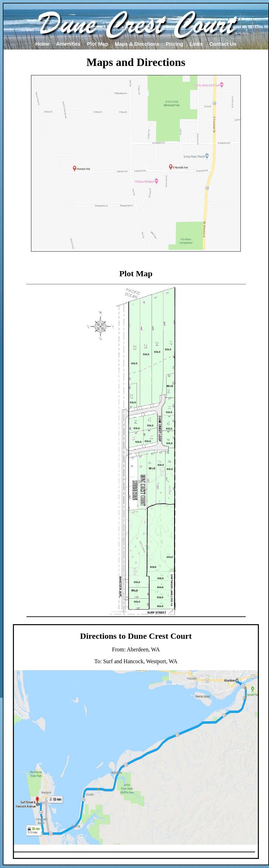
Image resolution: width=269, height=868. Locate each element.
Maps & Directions (137, 44)
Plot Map (98, 44)
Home (42, 44)
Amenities (68, 44)
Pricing (175, 44)
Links (196, 44)
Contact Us (223, 44)
